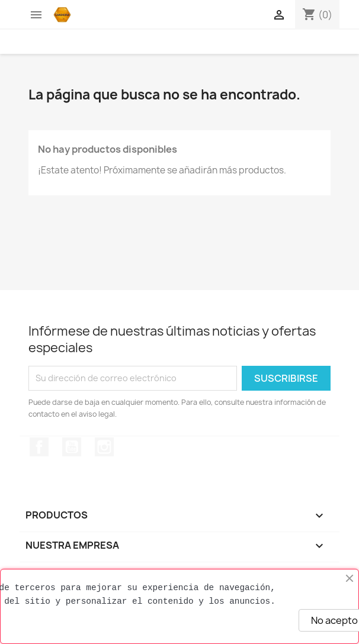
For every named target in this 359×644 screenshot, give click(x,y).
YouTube (72, 447)
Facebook (39, 447)
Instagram (104, 447)
